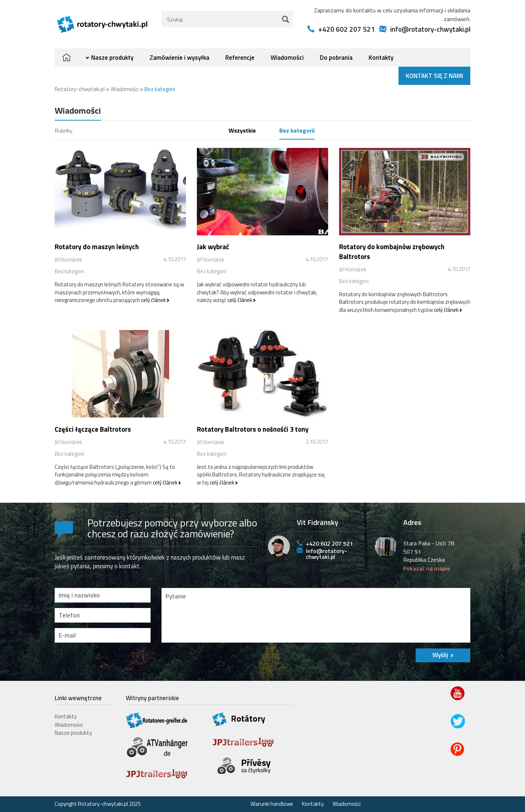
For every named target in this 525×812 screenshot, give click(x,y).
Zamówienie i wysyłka (179, 58)
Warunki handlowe (272, 804)
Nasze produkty (112, 58)
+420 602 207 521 (347, 29)
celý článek (153, 300)
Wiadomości (287, 58)
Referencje (240, 58)
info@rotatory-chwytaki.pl (430, 29)
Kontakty (381, 58)
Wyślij (440, 655)
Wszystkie (242, 130)
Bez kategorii (297, 130)
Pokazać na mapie (427, 568)
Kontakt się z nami (434, 76)
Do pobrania (336, 58)
